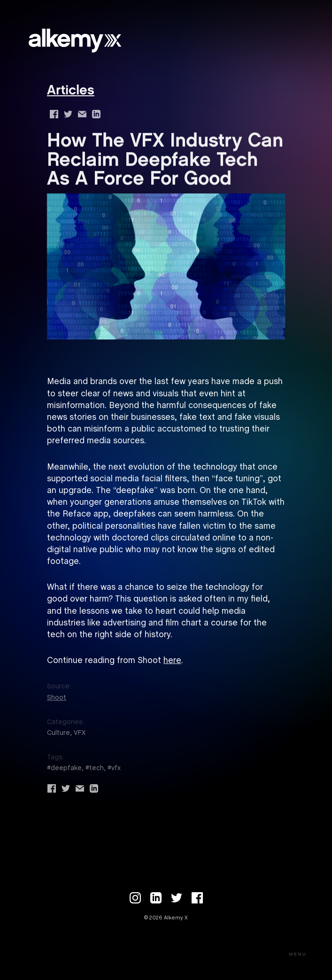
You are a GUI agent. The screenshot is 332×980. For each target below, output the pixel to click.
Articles (71, 91)
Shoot (57, 698)
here (172, 661)
